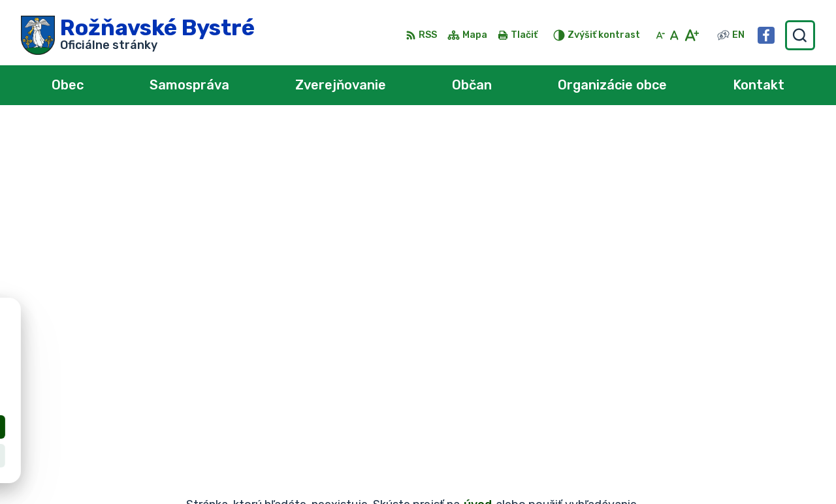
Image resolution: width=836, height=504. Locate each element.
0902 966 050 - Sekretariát (741, 444)
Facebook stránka (716, 473)
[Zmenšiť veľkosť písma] (660, 35)
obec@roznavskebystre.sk (737, 458)
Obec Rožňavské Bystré (168, 355)
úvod (478, 175)
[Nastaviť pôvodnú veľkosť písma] (674, 35)
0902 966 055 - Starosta (734, 429)
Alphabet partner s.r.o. (214, 342)
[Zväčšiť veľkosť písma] (691, 35)
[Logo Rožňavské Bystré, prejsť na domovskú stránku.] (138, 35)
